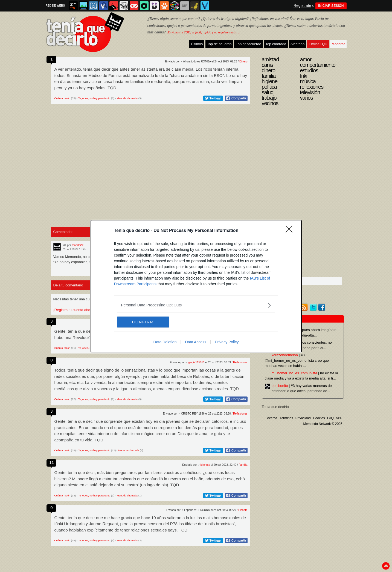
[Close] (291, 231)
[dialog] (196, 286)
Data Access (196, 342)
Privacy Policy (227, 342)
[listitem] (196, 305)
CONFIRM (143, 322)
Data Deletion (165, 342)
